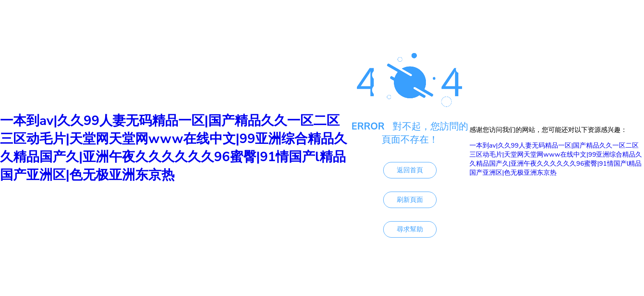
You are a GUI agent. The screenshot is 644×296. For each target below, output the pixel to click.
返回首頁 (410, 170)
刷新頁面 (410, 200)
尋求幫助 (410, 229)
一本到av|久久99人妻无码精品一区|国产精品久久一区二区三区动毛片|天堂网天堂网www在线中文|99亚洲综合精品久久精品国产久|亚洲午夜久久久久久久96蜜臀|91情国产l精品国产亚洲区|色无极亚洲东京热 (174, 148)
